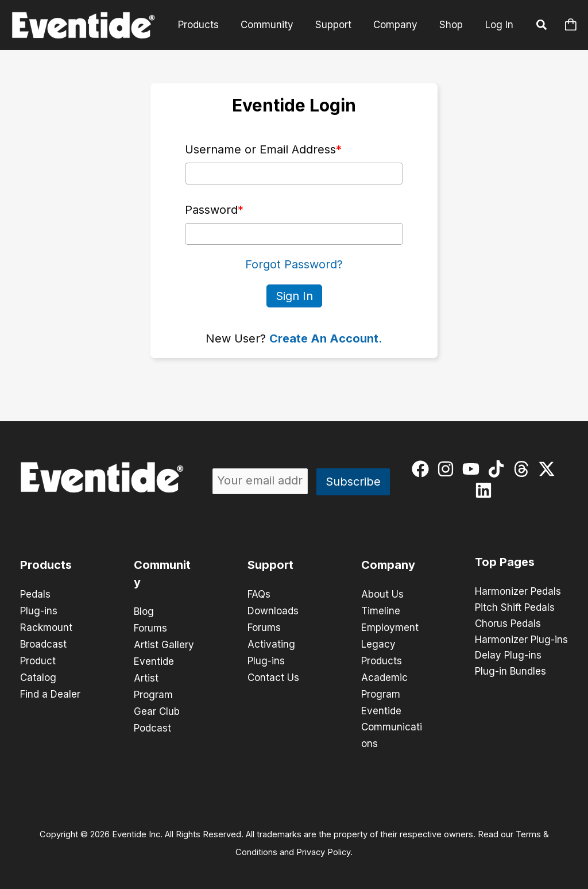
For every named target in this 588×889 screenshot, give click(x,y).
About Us (382, 594)
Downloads (273, 610)
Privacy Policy (323, 846)
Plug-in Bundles (510, 672)
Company (399, 25)
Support (339, 25)
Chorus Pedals (508, 624)
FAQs (259, 594)
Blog (144, 611)
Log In (499, 25)
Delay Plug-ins (508, 656)
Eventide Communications (392, 723)
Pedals (35, 594)
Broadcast (43, 642)
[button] (542, 26)
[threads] (524, 468)
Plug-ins (39, 610)
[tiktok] (499, 468)
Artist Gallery (164, 644)
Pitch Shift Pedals (515, 607)
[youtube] (473, 468)
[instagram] (448, 468)
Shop (452, 25)
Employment (390, 626)
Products (209, 25)
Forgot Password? (294, 264)
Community (275, 25)
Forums (150, 628)
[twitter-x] (549, 468)
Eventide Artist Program (154, 676)
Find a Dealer (50, 691)
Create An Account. (326, 338)
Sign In (294, 295)
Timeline (381, 610)
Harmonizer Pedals (518, 591)
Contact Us (273, 675)
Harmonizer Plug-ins (521, 640)
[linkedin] (486, 490)
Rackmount (46, 626)
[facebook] (423, 468)
